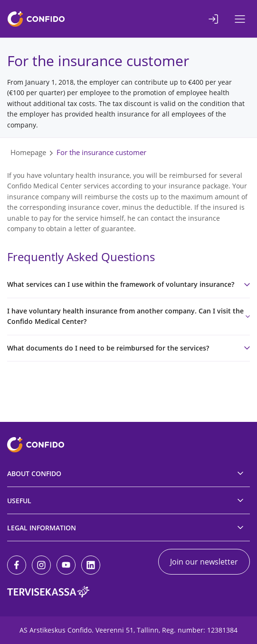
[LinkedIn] (91, 565)
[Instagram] (41, 565)
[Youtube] (66, 565)
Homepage (28, 152)
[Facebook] (17, 565)
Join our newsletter (204, 562)
